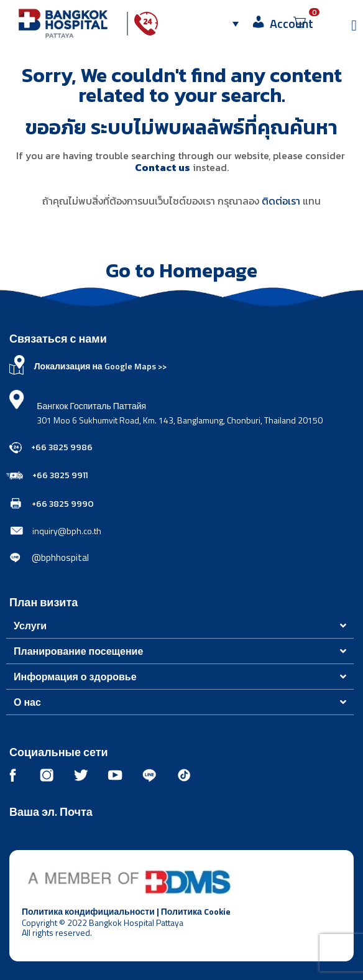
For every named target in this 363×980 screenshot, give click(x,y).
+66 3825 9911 (60, 475)
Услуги (30, 626)
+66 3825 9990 (63, 504)
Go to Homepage (181, 270)
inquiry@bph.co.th (67, 531)
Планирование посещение (78, 651)
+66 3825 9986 (62, 447)
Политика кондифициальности (88, 911)
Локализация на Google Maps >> (100, 366)
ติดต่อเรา (281, 201)
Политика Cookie (196, 911)
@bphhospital (60, 557)
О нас (29, 702)
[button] (180, 626)
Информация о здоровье (75, 677)
